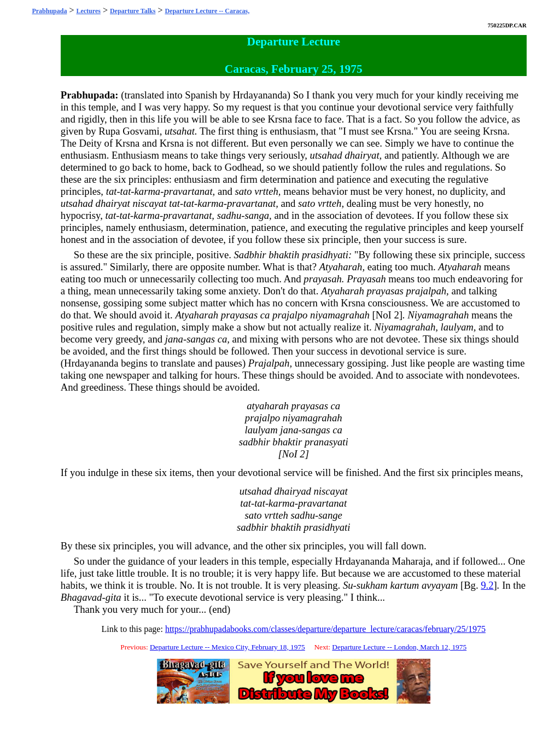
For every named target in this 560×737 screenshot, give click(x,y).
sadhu (229, 215)
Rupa (109, 131)
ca (265, 315)
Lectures (88, 11)
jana (174, 339)
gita (113, 597)
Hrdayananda (259, 95)
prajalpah (426, 291)
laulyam (457, 327)
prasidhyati (325, 255)
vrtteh (266, 191)
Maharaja (411, 561)
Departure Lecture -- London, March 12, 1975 (399, 647)
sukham (372, 585)
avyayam (440, 585)
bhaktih (284, 255)
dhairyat (362, 155)
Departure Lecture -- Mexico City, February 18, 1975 (227, 647)
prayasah (322, 279)
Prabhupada (49, 11)
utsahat (180, 131)
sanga (257, 215)
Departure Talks (133, 11)
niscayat (149, 203)
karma (148, 191)
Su (348, 585)
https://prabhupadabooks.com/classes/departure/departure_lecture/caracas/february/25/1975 (325, 629)
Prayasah (366, 279)
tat (112, 191)
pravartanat (188, 191)
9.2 (487, 585)
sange (330, 515)
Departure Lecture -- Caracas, (207, 11)
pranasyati (326, 442)
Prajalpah (269, 363)
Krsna (280, 119)
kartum (404, 585)
